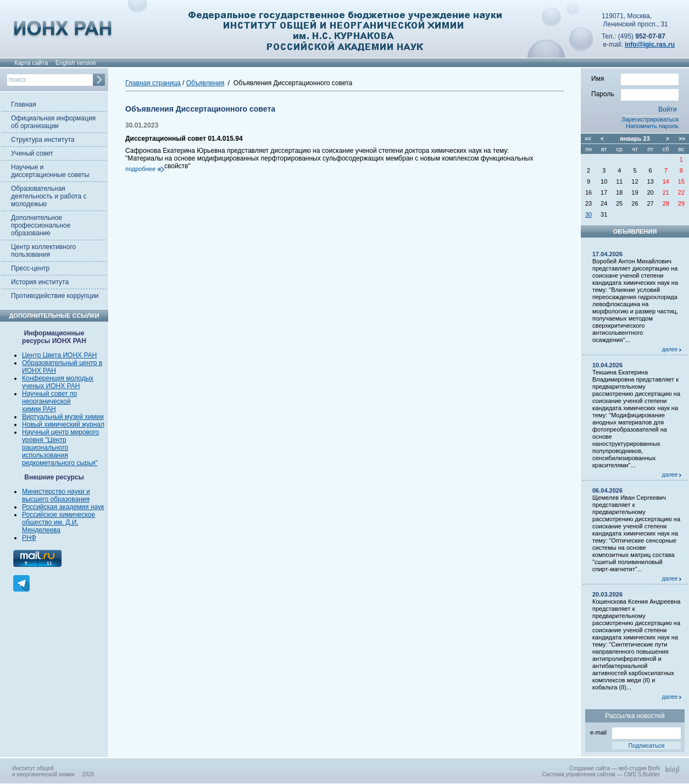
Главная (24, 104)
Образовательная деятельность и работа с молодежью (49, 196)
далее (672, 349)
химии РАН (39, 409)
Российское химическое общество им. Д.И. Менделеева (59, 522)
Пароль (635, 93)
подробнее (140, 169)
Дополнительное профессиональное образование (41, 225)
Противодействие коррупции (55, 296)
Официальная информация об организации (53, 122)
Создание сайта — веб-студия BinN (615, 768)
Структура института (43, 140)
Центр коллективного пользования (43, 251)
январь (630, 139)
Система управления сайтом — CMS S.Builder (601, 774)
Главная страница (153, 83)
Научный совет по (49, 394)
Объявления (205, 83)
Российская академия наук (63, 507)
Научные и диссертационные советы (50, 171)
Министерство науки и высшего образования (56, 495)
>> (682, 139)
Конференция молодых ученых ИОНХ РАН (58, 382)
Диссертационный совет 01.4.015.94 (184, 139)
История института (40, 282)
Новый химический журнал (63, 424)
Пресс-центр (30, 268)
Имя (635, 78)
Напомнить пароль (652, 126)
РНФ (29, 538)
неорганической (46, 401)
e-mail (635, 731)
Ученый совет (32, 153)
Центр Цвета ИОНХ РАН (59, 355)
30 (588, 214)
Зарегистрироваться (650, 119)
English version (76, 63)
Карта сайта (31, 63)
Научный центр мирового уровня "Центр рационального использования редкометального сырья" (60, 448)
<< (588, 139)
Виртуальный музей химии (63, 417)
